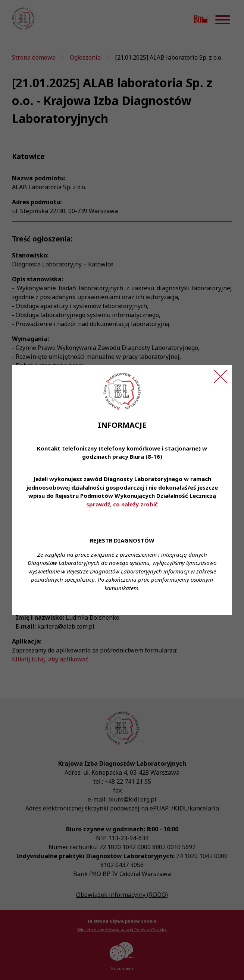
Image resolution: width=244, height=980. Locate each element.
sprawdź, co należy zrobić (122, 504)
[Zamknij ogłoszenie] (220, 376)
